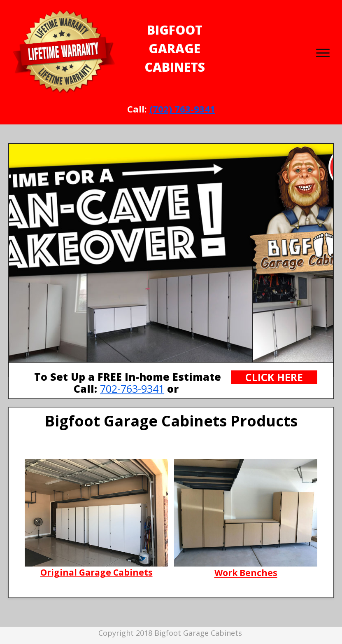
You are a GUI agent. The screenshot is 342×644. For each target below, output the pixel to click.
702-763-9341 (132, 389)
